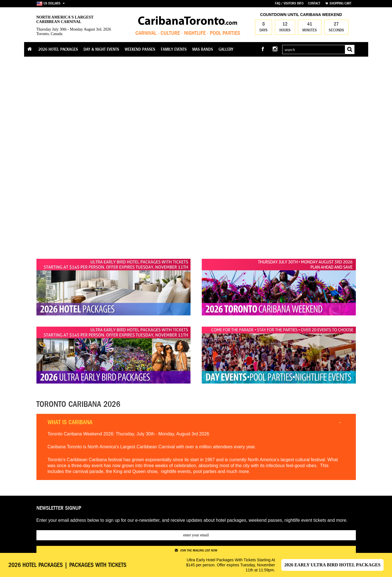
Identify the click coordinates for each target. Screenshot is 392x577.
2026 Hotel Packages (58, 49)
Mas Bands (203, 49)
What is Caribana (70, 422)
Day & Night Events (101, 49)
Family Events (174, 49)
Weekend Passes (140, 49)
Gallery (226, 49)
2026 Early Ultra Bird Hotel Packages (332, 565)
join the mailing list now (196, 550)
